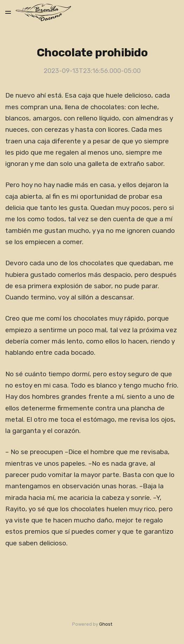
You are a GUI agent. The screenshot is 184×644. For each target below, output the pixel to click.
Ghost (106, 624)
